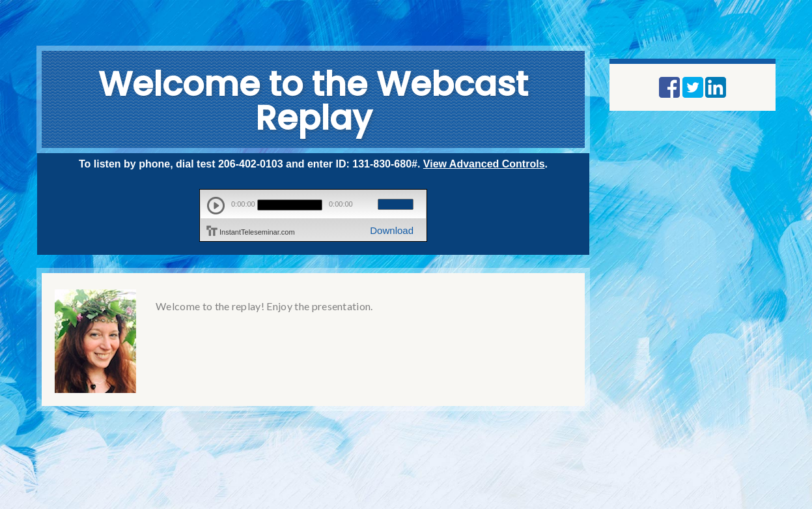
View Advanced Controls (484, 164)
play (216, 206)
